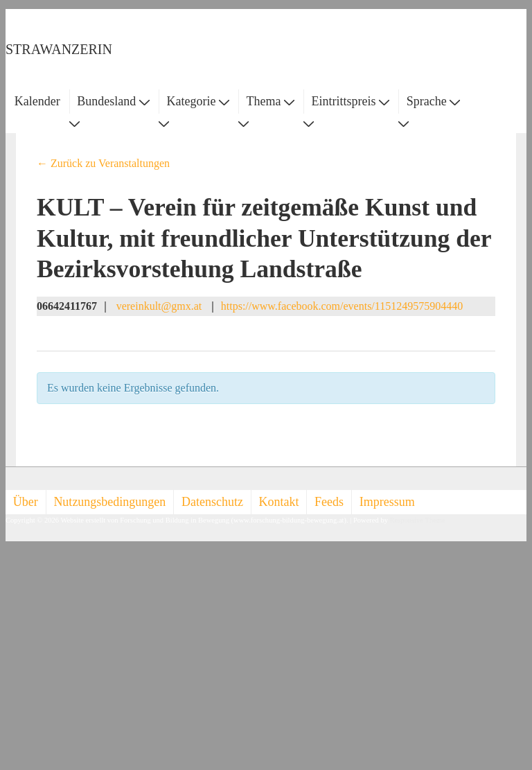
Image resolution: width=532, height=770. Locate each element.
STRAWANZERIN (59, 49)
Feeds (329, 502)
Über (26, 502)
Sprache (433, 101)
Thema (271, 101)
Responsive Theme (418, 520)
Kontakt (279, 502)
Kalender (37, 101)
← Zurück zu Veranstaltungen (103, 163)
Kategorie (197, 101)
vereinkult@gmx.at (159, 306)
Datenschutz (212, 502)
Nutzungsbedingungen (109, 502)
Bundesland (113, 101)
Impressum (387, 502)
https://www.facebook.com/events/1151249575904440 (342, 306)
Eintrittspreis (351, 101)
